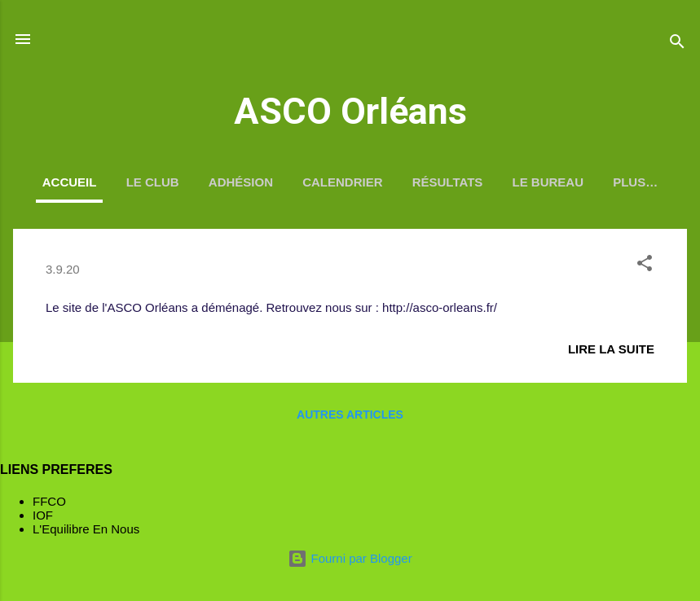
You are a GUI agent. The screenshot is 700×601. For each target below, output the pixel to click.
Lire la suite (611, 349)
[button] (645, 266)
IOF (43, 515)
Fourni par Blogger (350, 558)
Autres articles (350, 415)
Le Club (153, 182)
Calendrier (342, 182)
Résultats (448, 182)
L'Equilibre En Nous (86, 529)
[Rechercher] (677, 44)
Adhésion (241, 182)
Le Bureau (548, 182)
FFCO (49, 501)
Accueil (70, 182)
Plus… (635, 182)
